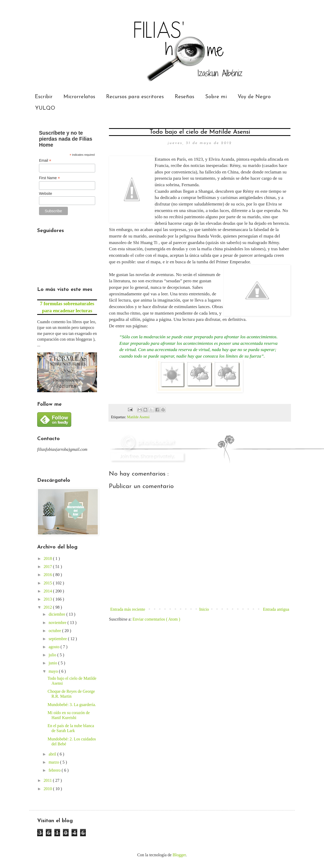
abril (53, 754)
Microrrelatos (79, 97)
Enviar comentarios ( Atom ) (156, 619)
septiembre (58, 639)
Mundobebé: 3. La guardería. (72, 705)
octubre (55, 631)
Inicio (204, 609)
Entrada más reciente (128, 609)
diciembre (57, 614)
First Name (50, 178)
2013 (48, 599)
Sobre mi (216, 97)
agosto (55, 647)
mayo (54, 671)
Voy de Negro (254, 97)
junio (53, 663)
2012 (48, 607)
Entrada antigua (276, 609)
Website (46, 193)
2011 (48, 780)
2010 (48, 789)
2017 (48, 567)
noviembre (58, 623)
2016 (48, 575)
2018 (48, 558)
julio (53, 655)
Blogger (179, 855)
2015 (48, 583)
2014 (48, 591)
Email (45, 161)
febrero (55, 770)
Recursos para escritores (135, 97)
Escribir (44, 97)
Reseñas (184, 97)
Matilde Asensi (138, 417)
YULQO (45, 108)
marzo (54, 762)
